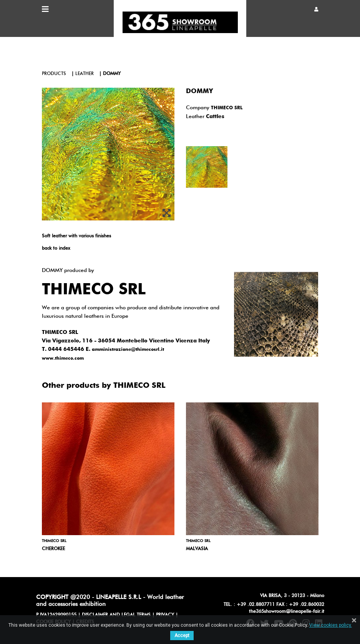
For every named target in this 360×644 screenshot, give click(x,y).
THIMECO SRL (227, 108)
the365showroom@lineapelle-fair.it (287, 612)
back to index (56, 249)
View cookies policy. (331, 625)
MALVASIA (197, 549)
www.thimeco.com (63, 359)
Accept (182, 636)
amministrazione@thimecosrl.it (128, 350)
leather (85, 74)
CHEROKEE (53, 549)
